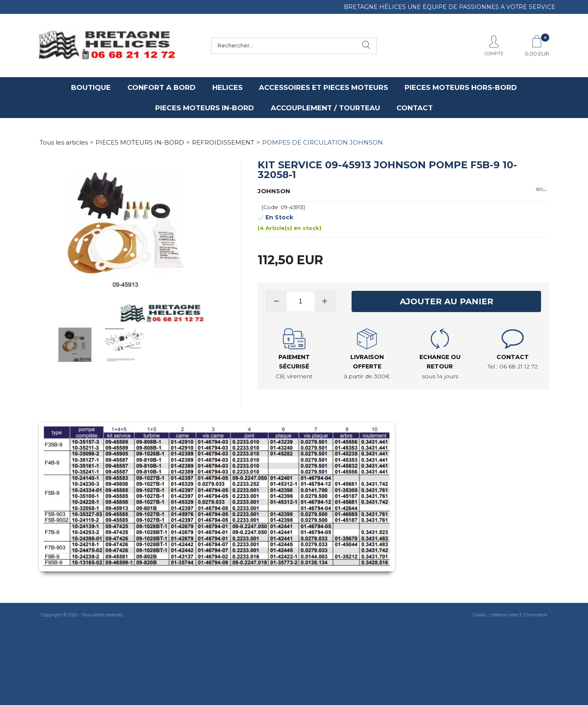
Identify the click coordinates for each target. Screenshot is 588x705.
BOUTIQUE (91, 87)
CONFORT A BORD (161, 87)
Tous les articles (64, 142)
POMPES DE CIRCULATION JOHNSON (323, 142)
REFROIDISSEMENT (223, 142)
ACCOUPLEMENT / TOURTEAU (325, 108)
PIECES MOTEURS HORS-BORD (461, 87)
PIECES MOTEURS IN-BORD (205, 108)
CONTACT (415, 108)
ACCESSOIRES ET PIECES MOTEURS (323, 87)
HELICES (227, 87)
